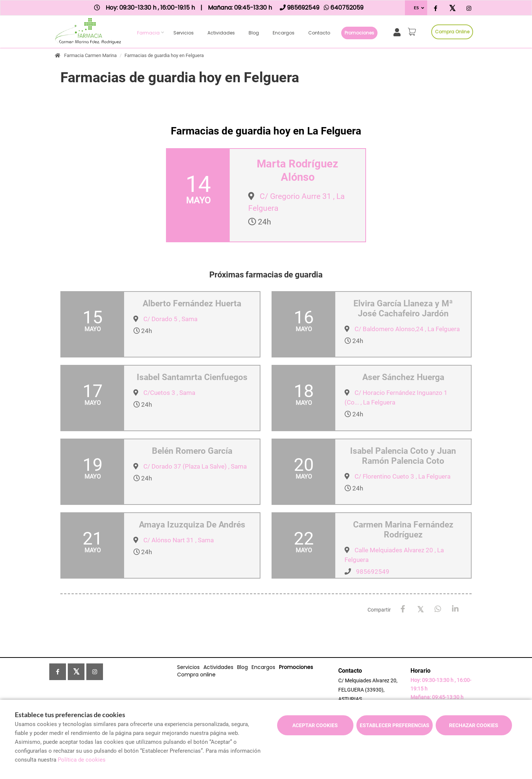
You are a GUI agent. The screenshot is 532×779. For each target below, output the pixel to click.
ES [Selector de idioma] (416, 8)
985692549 (373, 572)
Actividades (221, 33)
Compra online (452, 32)
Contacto (319, 33)
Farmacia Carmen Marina (90, 55)
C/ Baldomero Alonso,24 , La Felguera (407, 329)
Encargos (284, 33)
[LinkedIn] (455, 609)
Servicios (184, 33)
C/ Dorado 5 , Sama (170, 319)
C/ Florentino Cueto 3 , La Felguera (403, 476)
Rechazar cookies (474, 725)
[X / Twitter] (420, 609)
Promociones (359, 33)
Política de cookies (82, 760)
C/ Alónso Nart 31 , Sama (179, 540)
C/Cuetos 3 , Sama (169, 393)
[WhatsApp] (438, 609)
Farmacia (148, 33)
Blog (254, 33)
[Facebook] (403, 609)
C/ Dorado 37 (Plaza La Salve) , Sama (195, 466)
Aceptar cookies (315, 725)
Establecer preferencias (395, 725)
